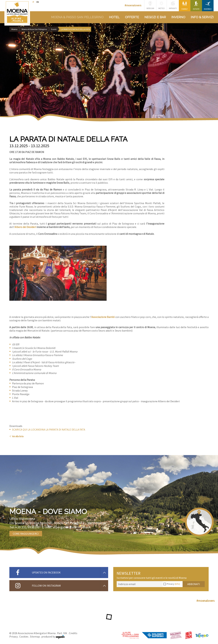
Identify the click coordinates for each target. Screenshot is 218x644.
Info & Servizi (202, 17)
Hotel (114, 17)
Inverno (208, 6)
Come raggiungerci (26, 534)
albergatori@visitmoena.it (72, 527)
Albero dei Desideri (25, 227)
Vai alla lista (16, 436)
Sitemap (35, 637)
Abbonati (194, 584)
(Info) (177, 584)
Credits (73, 633)
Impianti (173, 5)
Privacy (173, 584)
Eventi (54, 29)
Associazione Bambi (103, 317)
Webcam (150, 5)
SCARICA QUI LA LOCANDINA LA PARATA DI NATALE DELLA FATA (49, 430)
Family (185, 6)
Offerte (132, 17)
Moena (14, 29)
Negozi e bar (155, 17)
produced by (53, 637)
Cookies (24, 637)
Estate (196, 6)
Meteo (162, 5)
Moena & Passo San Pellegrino (77, 17)
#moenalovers (133, 5)
